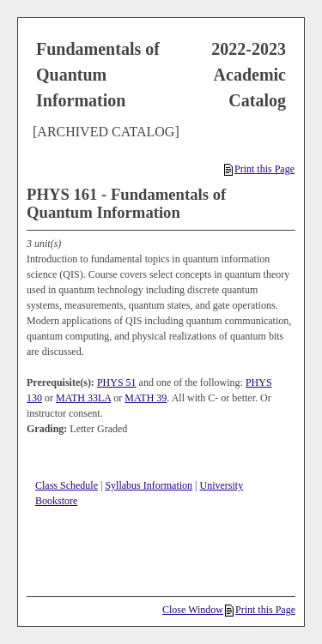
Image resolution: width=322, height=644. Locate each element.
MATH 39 (146, 398)
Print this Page (259, 169)
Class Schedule (67, 485)
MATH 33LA (83, 398)
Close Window (193, 610)
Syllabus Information (149, 485)
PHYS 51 (117, 382)
